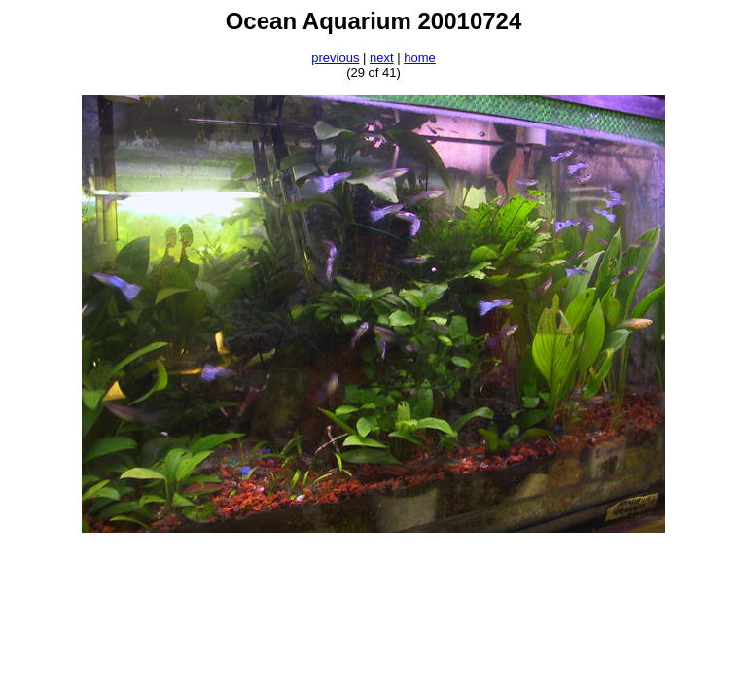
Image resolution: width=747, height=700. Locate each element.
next (382, 58)
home (420, 58)
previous (335, 58)
